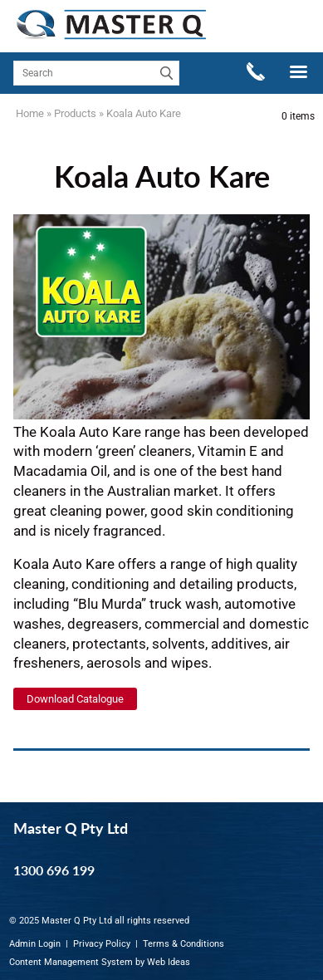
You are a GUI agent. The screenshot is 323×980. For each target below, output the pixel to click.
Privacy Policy (102, 944)
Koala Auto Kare (144, 113)
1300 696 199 (54, 870)
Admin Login (35, 944)
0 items (298, 116)
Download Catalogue (75, 699)
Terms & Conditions (184, 944)
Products (75, 113)
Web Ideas (169, 962)
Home (30, 113)
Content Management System (71, 962)
